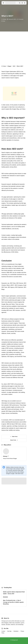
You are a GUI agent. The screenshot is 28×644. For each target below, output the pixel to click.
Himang (5, 19)
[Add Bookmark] (3, 21)
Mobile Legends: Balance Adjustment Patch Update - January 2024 (14, 593)
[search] (20, 3)
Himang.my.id (15, 640)
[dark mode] (22, 3)
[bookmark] (25, 3)
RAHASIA (5, 597)
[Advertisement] (14, 49)
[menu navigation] (3, 3)
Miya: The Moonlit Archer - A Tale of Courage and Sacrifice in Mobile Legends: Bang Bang (13, 602)
